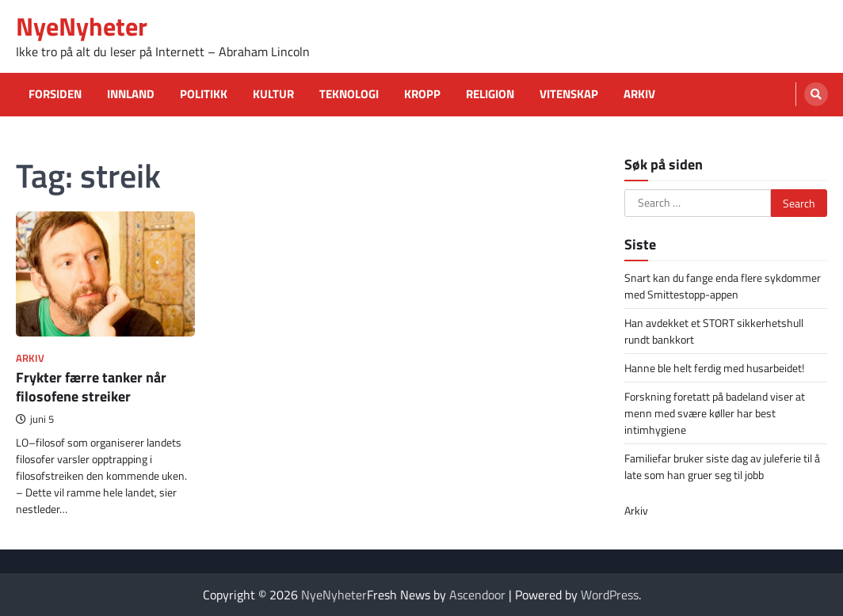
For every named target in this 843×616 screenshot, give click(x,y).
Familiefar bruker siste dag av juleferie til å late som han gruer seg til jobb (722, 466)
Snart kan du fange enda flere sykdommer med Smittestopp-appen (723, 286)
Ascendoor (477, 595)
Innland (131, 94)
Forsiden (55, 94)
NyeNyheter (82, 26)
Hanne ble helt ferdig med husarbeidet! (714, 368)
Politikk (204, 94)
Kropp (422, 94)
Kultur (273, 94)
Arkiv (639, 94)
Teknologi (349, 94)
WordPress (610, 595)
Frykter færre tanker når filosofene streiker (91, 386)
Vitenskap (569, 94)
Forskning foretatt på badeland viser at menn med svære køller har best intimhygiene (715, 413)
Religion (490, 94)
